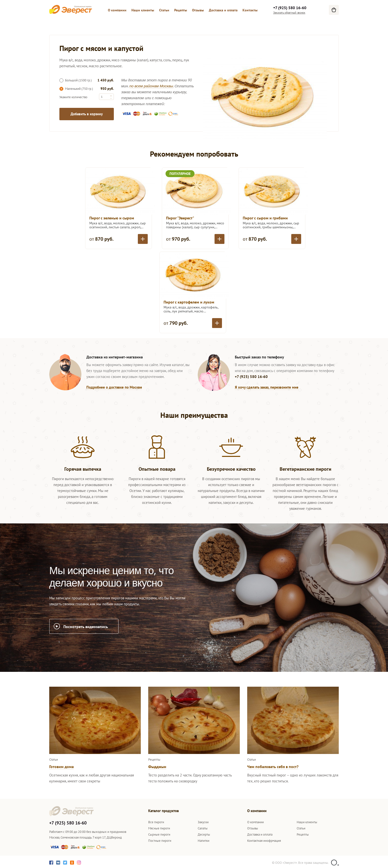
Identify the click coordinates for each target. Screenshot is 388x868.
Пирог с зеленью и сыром (112, 218)
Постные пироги (160, 841)
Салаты (203, 828)
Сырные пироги (159, 834)
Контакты (250, 10)
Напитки (204, 841)
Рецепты (181, 10)
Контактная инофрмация (264, 841)
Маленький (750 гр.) (76, 89)
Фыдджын (157, 767)
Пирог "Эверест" (180, 218)
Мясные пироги (159, 828)
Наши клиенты (143, 10)
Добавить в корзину (87, 114)
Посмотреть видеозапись (86, 627)
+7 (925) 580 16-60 (290, 8)
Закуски (203, 822)
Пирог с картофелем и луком (189, 302)
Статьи (164, 10)
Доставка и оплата (223, 10)
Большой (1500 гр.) (76, 80)
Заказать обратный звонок (289, 12)
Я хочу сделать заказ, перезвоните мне (267, 387)
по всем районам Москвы (151, 86)
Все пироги (156, 822)
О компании (117, 10)
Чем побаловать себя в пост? (273, 767)
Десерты (204, 834)
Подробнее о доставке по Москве (114, 387)
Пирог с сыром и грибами (265, 218)
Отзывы (198, 10)
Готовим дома (61, 767)
